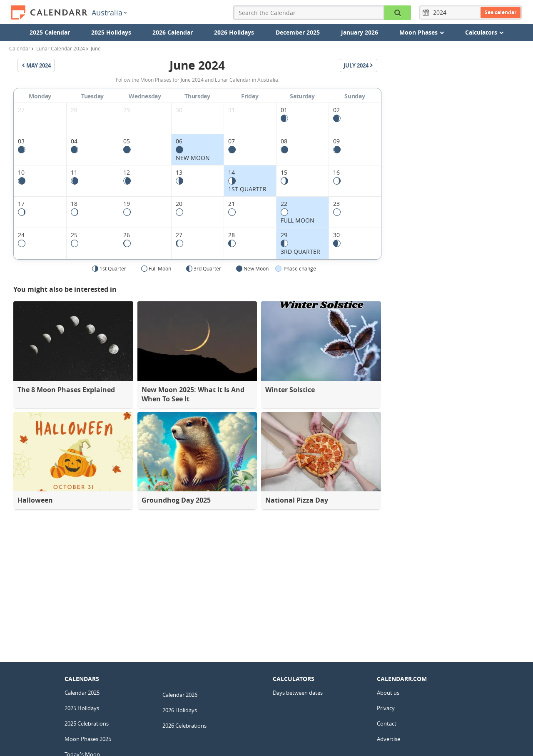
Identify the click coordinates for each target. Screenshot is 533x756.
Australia (109, 13)
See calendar (501, 12)
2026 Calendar (173, 32)
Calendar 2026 (180, 695)
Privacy (386, 708)
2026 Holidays (234, 32)
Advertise (389, 739)
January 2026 (360, 32)
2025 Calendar (50, 32)
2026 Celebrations (184, 726)
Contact (387, 723)
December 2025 (298, 32)
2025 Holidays (111, 32)
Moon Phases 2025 (88, 739)
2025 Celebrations (87, 723)
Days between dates (298, 693)
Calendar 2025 (82, 693)
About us (388, 693)
